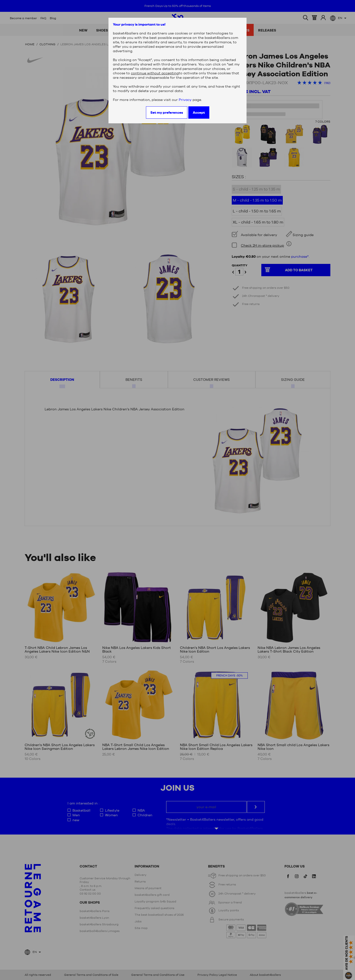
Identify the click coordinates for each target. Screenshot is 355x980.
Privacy (185, 100)
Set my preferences (167, 112)
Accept (199, 112)
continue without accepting (155, 73)
